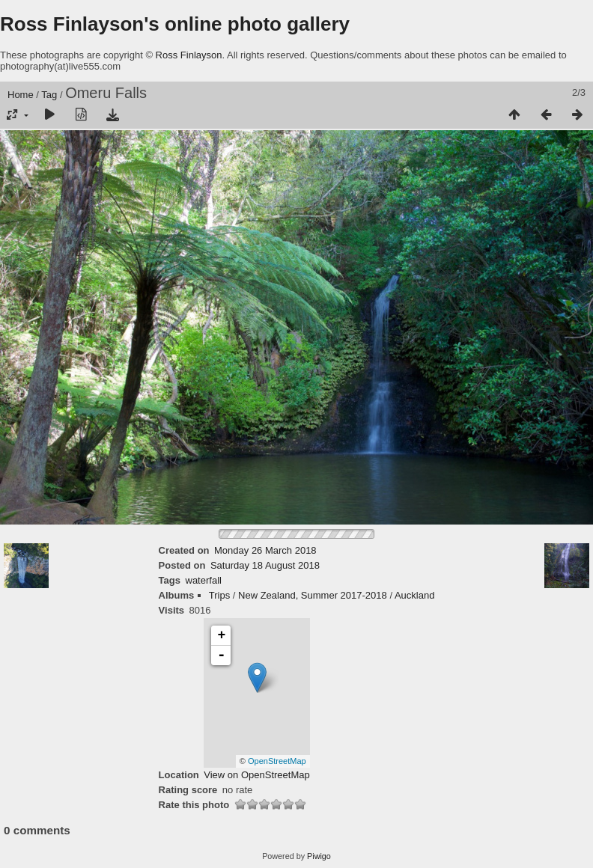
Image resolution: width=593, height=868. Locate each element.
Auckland (414, 595)
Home (21, 95)
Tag (49, 95)
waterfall (204, 580)
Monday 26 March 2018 (265, 550)
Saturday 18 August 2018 (265, 565)
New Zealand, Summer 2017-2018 (313, 595)
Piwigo (319, 856)
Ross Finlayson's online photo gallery (175, 24)
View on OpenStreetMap (256, 775)
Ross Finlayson (189, 55)
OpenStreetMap (277, 761)
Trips (219, 595)
